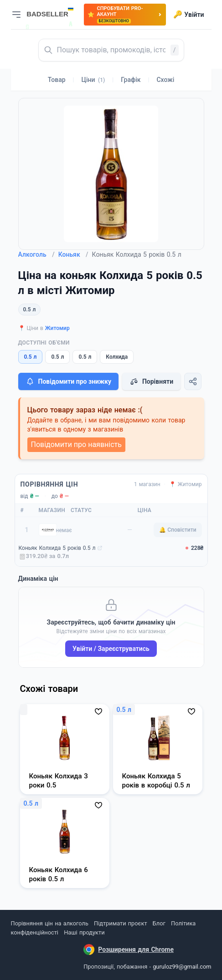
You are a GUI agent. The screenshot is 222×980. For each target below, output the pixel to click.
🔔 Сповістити (178, 530)
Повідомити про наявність (76, 444)
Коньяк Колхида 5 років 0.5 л (57, 548)
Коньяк (73, 254)
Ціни (93, 80)
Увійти (188, 15)
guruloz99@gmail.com (182, 967)
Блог (159, 923)
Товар (57, 80)
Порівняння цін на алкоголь (50, 923)
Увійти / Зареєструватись (111, 649)
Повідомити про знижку (68, 381)
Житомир (57, 328)
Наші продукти (84, 932)
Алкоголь (36, 254)
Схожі (165, 80)
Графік (131, 80)
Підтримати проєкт (120, 923)
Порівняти (151, 381)
